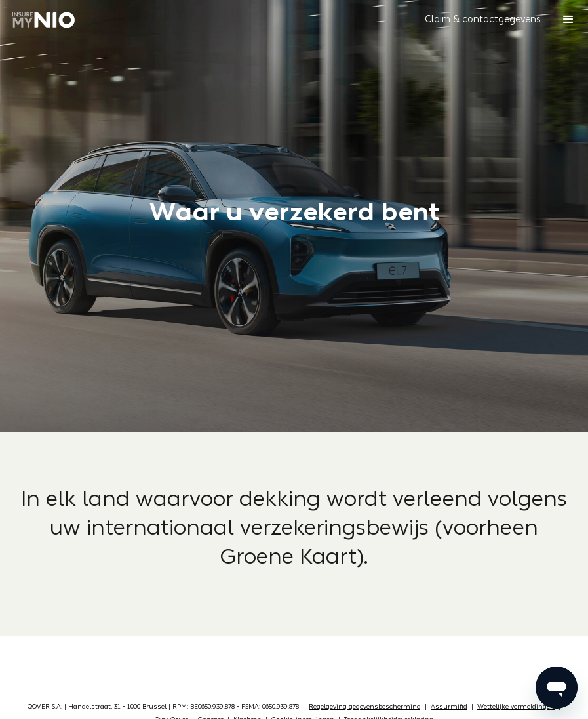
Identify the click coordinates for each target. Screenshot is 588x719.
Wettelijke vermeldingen (516, 707)
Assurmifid (449, 707)
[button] (483, 20)
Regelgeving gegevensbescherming (365, 707)
